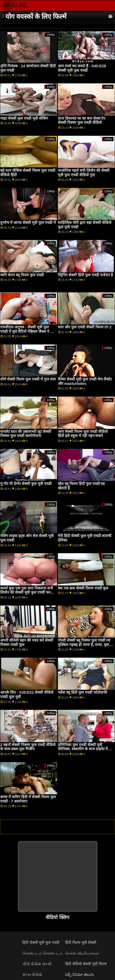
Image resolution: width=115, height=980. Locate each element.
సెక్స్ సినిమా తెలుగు (80, 975)
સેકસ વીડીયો (32, 975)
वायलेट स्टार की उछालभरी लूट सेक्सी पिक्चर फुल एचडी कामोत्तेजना (26, 434)
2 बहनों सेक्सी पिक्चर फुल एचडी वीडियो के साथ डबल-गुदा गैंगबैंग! (28, 747)
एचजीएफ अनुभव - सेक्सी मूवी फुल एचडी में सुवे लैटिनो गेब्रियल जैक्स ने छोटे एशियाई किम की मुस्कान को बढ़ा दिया (28, 331)
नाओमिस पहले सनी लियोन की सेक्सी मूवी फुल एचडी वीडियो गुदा (84, 173)
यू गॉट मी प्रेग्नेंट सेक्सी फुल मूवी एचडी (26, 484)
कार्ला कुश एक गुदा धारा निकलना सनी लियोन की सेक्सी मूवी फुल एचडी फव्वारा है (28, 592)
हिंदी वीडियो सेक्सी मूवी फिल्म (86, 964)
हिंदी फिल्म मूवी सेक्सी (81, 942)
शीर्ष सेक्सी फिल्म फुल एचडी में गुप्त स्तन (28, 379)
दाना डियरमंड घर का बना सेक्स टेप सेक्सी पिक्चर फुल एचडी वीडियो (82, 121)
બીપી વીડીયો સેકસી (37, 964)
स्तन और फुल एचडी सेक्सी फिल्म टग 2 (85, 327)
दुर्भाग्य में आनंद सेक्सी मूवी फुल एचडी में (28, 223)
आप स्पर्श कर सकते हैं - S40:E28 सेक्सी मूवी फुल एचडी (82, 68)
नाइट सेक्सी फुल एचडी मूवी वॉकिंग (24, 118)
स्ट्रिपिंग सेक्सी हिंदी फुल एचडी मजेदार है (86, 275)
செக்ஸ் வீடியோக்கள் (82, 953)
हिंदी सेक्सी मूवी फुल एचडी (41, 942)
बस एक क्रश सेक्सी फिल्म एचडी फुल (83, 588)
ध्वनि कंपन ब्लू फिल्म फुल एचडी (22, 275)
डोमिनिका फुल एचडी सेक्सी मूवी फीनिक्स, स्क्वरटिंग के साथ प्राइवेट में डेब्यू (83, 749)
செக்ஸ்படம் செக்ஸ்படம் (42, 953)
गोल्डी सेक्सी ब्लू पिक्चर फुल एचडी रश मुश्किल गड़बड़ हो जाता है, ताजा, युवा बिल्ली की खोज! (84, 645)
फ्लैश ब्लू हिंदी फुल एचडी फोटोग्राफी (83, 692)
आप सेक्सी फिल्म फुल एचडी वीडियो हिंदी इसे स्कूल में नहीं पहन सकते (83, 434)
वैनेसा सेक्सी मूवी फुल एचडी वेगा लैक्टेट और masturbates (85, 381)
